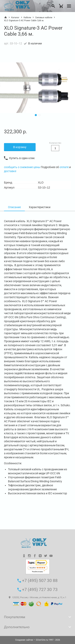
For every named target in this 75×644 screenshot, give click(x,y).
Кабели (27, 18)
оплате (64, 167)
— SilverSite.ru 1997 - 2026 (38, 640)
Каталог (15, 18)
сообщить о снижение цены (22, 167)
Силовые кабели (44, 18)
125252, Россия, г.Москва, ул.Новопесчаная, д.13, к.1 (37, 597)
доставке (10, 171)
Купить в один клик (19, 158)
